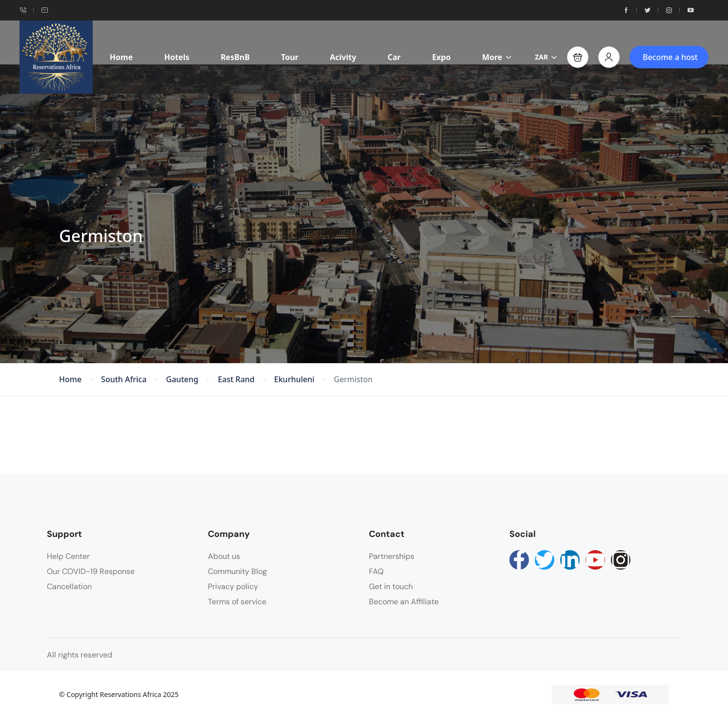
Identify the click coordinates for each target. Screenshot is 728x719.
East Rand (236, 380)
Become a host (670, 57)
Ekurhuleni (294, 380)
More (497, 57)
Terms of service (237, 602)
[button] (578, 57)
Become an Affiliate (404, 602)
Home (121, 57)
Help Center (68, 556)
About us (224, 556)
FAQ (376, 571)
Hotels (177, 57)
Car (394, 57)
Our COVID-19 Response (91, 571)
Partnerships (392, 556)
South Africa (124, 380)
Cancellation (69, 586)
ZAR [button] (546, 57)
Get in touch (391, 586)
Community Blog (237, 571)
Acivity (343, 57)
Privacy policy (233, 586)
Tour (290, 57)
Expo (441, 57)
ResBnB (235, 57)
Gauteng (182, 380)
